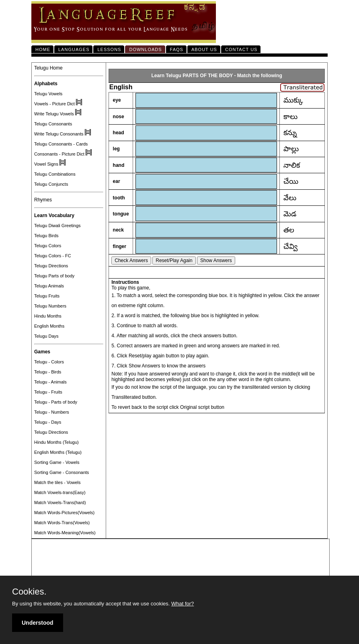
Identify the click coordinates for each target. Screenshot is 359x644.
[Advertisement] (181, 558)
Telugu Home (48, 68)
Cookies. (29, 592)
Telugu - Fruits (48, 392)
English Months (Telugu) (58, 452)
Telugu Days (46, 336)
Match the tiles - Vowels (57, 482)
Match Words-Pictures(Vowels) (64, 513)
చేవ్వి (290, 246)
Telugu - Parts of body (56, 402)
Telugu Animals (49, 286)
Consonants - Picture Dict (59, 154)
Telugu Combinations (55, 174)
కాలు (290, 117)
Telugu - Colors (49, 362)
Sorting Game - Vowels (57, 462)
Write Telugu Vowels (54, 114)
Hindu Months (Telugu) (56, 442)
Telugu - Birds (48, 372)
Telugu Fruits (47, 296)
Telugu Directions (51, 266)
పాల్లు (291, 149)
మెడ (290, 214)
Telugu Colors (48, 246)
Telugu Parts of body (54, 276)
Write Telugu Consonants (59, 134)
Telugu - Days (48, 422)
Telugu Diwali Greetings (57, 226)
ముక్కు (293, 100)
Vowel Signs (46, 164)
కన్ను (290, 133)
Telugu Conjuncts (51, 184)
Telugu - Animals (50, 382)
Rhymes (43, 200)
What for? (183, 604)
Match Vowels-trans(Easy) (60, 492)
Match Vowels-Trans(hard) (60, 502)
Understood (38, 623)
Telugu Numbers (50, 306)
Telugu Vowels (48, 94)
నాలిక (292, 165)
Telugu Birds (46, 236)
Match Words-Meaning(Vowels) (65, 533)
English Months (49, 326)
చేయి (291, 181)
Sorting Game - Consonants (62, 472)
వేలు (290, 198)
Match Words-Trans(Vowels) (62, 523)
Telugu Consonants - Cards (61, 144)
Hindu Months (48, 316)
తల (289, 230)
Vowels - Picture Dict (54, 104)
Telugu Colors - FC (53, 256)
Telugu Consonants (53, 124)
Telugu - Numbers (52, 412)
